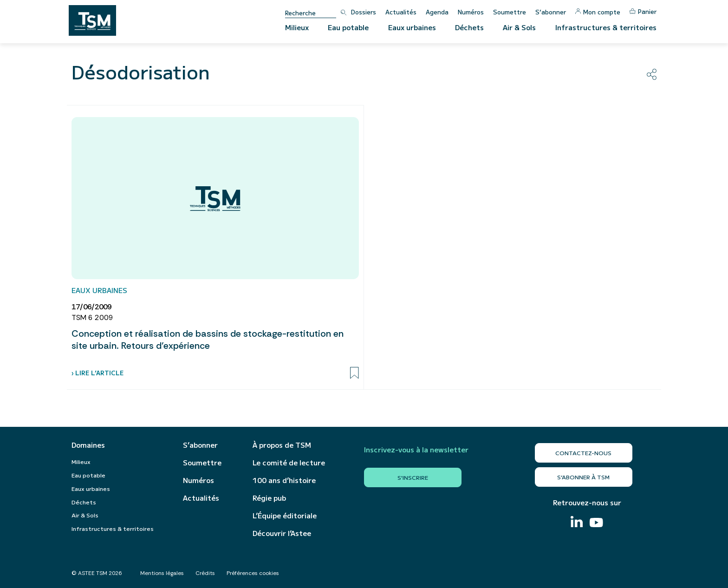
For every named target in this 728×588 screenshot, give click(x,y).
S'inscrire (413, 477)
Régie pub (269, 498)
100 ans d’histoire (284, 480)
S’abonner (551, 12)
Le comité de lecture (289, 463)
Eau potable (348, 27)
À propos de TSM (282, 445)
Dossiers (364, 12)
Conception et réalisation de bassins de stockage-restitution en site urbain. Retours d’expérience (208, 340)
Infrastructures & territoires (606, 27)
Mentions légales (162, 573)
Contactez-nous (583, 453)
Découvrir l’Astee (282, 533)
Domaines (88, 445)
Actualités (401, 12)
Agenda (437, 12)
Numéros (471, 12)
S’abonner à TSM (583, 477)
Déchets (469, 27)
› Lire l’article (97, 373)
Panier (643, 11)
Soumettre (510, 12)
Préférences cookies (253, 573)
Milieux (297, 27)
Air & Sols (519, 27)
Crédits (205, 573)
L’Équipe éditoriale (285, 516)
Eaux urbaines (412, 27)
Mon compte (598, 12)
